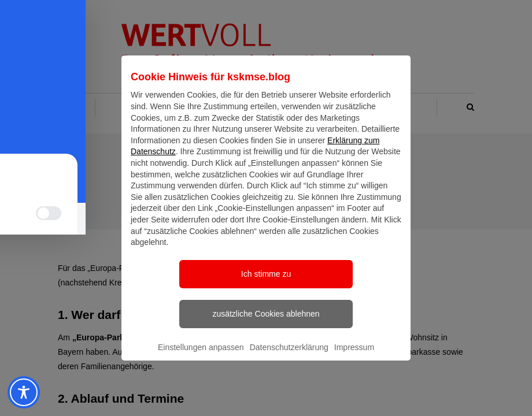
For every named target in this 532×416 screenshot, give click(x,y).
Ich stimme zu (266, 284)
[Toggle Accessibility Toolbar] (22, 392)
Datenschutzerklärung (289, 358)
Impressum (354, 358)
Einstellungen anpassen (201, 358)
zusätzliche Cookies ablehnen (266, 324)
